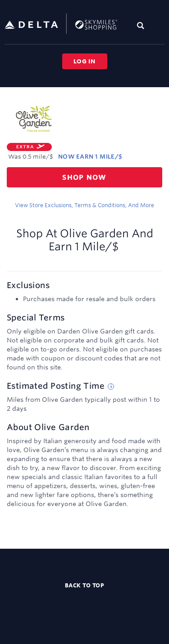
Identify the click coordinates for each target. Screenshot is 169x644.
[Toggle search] (143, 25)
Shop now (84, 177)
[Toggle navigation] (158, 25)
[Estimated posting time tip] (111, 386)
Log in (84, 61)
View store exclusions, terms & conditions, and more (84, 205)
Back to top (85, 585)
